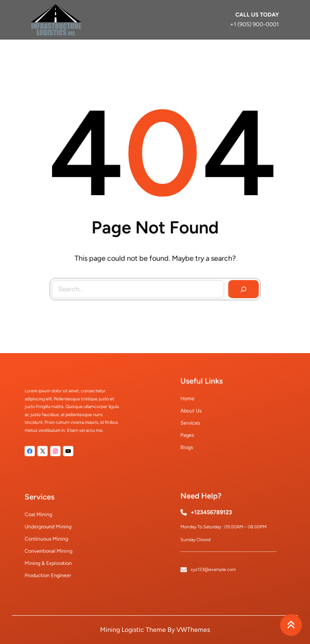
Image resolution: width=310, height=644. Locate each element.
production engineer (52, 569)
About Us (197, 411)
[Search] (242, 288)
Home (194, 401)
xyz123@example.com (216, 563)
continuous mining (51, 539)
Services (197, 422)
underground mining (52, 529)
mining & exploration (52, 559)
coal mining (44, 519)
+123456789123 (214, 516)
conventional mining (52, 549)
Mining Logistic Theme (133, 630)
